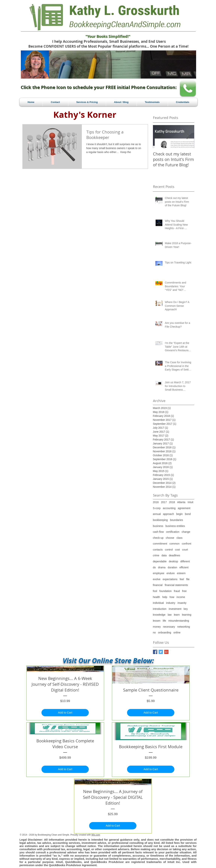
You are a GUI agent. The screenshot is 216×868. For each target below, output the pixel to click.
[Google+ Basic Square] (166, 652)
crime (156, 555)
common (175, 544)
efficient (184, 567)
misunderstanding (179, 621)
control (169, 550)
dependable (160, 561)
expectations (170, 579)
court (185, 550)
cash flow (158, 532)
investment (175, 609)
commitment (160, 544)
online (177, 632)
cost (178, 550)
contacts (158, 550)
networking (184, 627)
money (157, 627)
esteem (181, 573)
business (158, 526)
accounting (169, 508)
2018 (172, 502)
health (157, 597)
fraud (177, 591)
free (184, 591)
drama (162, 567)
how (172, 597)
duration (173, 567)
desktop (173, 561)
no (154, 632)
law (170, 615)
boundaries (176, 520)
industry (171, 603)
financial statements (176, 585)
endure (171, 573)
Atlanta (181, 502)
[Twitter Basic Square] (161, 652)
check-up (158, 538)
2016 (156, 502)
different (185, 561)
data (164, 555)
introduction (160, 609)
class (179, 538)
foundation (165, 591)
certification (173, 532)
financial (158, 585)
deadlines (175, 555)
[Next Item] (188, 137)
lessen (157, 621)
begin (179, 514)
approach (169, 514)
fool (155, 591)
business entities (175, 526)
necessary (169, 627)
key (186, 609)
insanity (182, 603)
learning (187, 615)
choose (170, 538)
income (181, 597)
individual (158, 603)
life (164, 621)
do (154, 567)
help (165, 597)
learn (177, 615)
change (186, 532)
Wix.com (96, 835)
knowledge (159, 615)
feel (182, 579)
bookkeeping (160, 520)
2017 (164, 502)
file (188, 579)
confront (186, 544)
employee (159, 573)
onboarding (165, 632)
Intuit (190, 502)
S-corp (157, 508)
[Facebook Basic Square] (155, 652)
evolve (157, 579)
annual (157, 514)
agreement (184, 508)
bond (188, 514)
